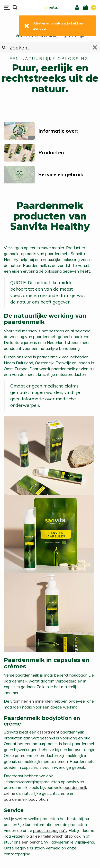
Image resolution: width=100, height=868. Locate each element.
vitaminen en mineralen (31, 701)
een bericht (32, 842)
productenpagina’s (50, 830)
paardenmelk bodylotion (26, 799)
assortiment (48, 732)
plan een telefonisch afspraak (54, 836)
